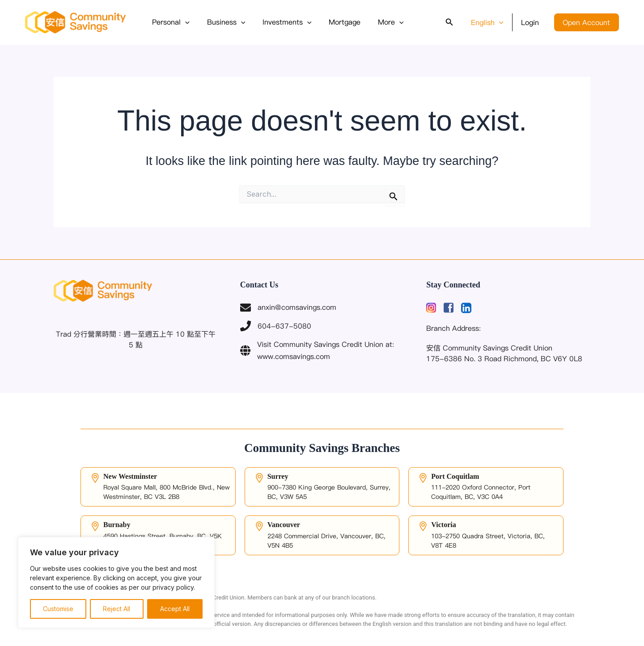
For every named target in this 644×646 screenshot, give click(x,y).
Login (534, 22)
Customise (58, 609)
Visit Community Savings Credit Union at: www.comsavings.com (317, 350)
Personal (169, 22)
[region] (116, 583)
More (377, 22)
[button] (184, 22)
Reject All (117, 609)
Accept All (175, 609)
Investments (280, 22)
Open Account (588, 22)
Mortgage (334, 22)
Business (222, 22)
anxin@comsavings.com (288, 308)
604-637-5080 (276, 326)
